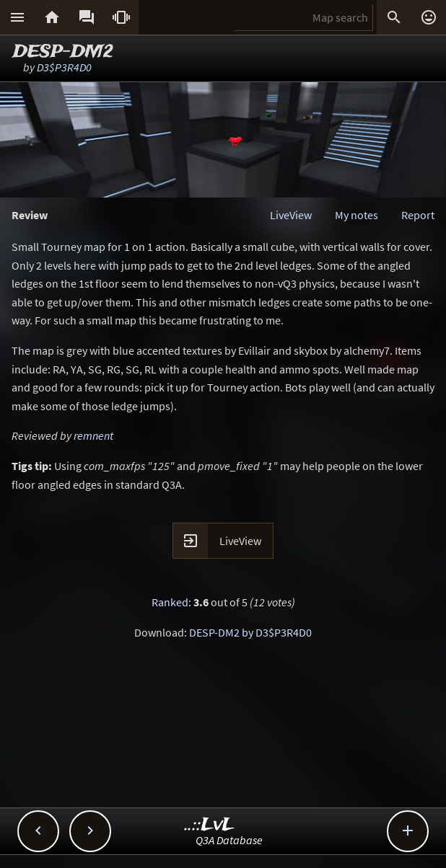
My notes (357, 215)
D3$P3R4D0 (64, 67)
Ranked (170, 602)
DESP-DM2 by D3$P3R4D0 (250, 632)
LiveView (291, 215)
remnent (93, 435)
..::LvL (210, 825)
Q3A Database (229, 840)
